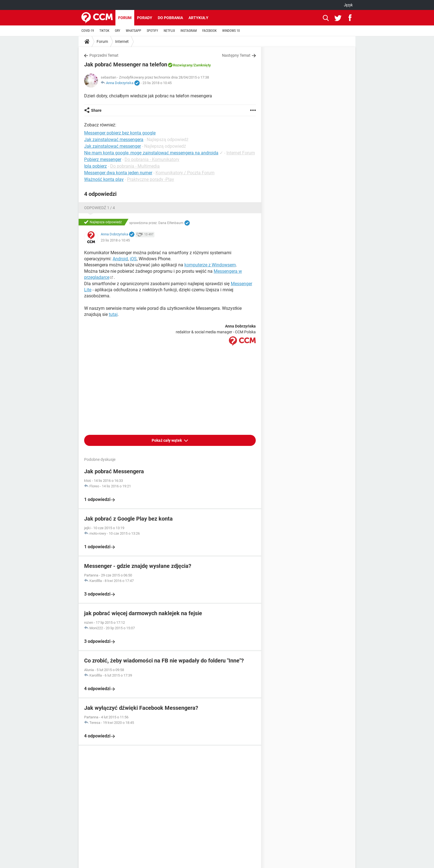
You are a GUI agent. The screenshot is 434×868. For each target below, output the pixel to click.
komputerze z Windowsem (210, 265)
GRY (117, 31)
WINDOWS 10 (231, 31)
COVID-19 (88, 31)
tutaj (113, 314)
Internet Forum (241, 153)
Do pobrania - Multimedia (135, 166)
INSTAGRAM (189, 31)
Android (120, 259)
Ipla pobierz (95, 166)
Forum (125, 18)
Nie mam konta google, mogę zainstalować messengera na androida (151, 153)
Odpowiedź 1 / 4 (100, 208)
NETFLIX (169, 31)
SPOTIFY (152, 31)
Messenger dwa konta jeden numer (118, 173)
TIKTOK (104, 31)
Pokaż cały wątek (167, 440)
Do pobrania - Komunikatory (152, 159)
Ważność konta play (104, 179)
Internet (122, 41)
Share (96, 110)
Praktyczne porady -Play (151, 179)
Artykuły (198, 18)
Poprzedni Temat (104, 55)
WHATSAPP (133, 31)
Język (348, 5)
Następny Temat (236, 55)
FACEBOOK (210, 31)
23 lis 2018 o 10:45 (157, 83)
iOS (133, 259)
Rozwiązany (183, 65)
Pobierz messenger (103, 159)
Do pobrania (170, 18)
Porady (145, 18)
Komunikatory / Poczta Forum (185, 173)
